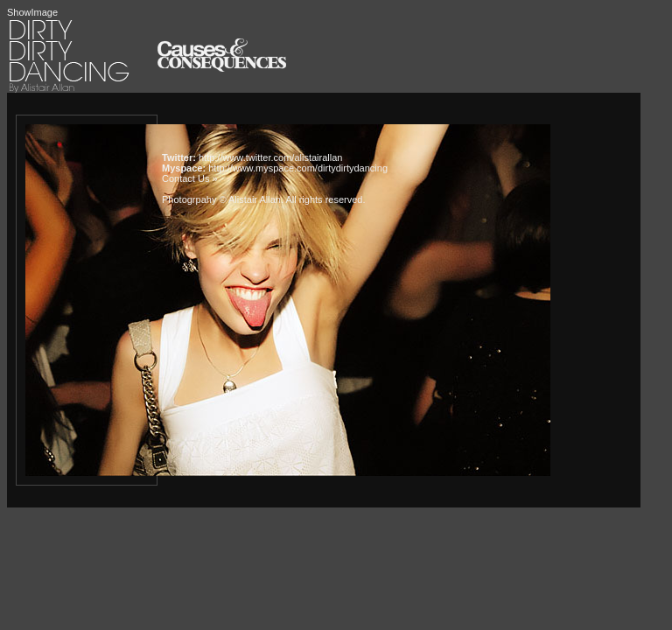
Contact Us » (190, 178)
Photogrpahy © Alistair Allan (221, 199)
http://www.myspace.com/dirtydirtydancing (298, 168)
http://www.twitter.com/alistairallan (270, 157)
